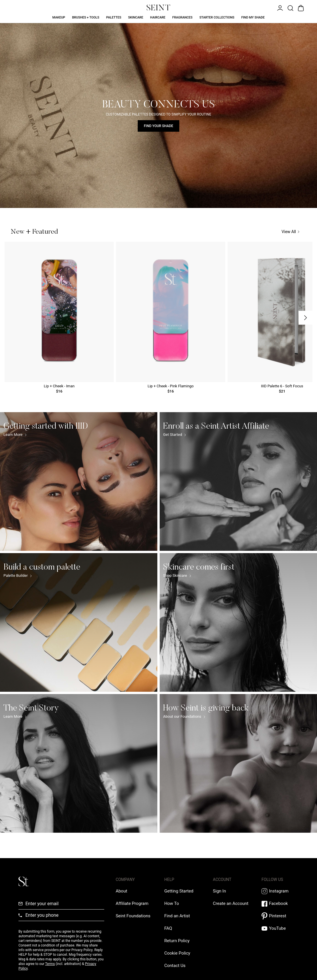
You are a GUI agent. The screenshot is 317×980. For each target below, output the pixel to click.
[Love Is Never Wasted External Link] (133, 916)
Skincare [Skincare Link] (136, 17)
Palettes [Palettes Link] (114, 17)
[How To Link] (172, 903)
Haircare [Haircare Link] (158, 17)
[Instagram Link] (280, 891)
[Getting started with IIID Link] (79, 481)
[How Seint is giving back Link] (238, 763)
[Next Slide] (305, 318)
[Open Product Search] (290, 8)
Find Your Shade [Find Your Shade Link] (158, 126)
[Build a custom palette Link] (79, 622)
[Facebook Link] (280, 904)
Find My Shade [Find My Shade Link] (253, 17)
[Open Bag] (300, 8)
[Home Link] (158, 8)
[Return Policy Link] (177, 941)
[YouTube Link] (280, 928)
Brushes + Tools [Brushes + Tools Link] (86, 17)
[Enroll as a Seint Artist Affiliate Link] (238, 481)
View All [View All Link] (290, 232)
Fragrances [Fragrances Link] (182, 17)
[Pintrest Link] (280, 916)
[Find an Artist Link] (177, 916)
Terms (50, 964)
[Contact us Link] (175, 966)
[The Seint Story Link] (79, 763)
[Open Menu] (279, 8)
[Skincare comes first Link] (238, 622)
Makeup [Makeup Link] (59, 17)
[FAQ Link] (168, 928)
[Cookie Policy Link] (177, 953)
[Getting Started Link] (179, 891)
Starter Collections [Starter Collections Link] (217, 17)
